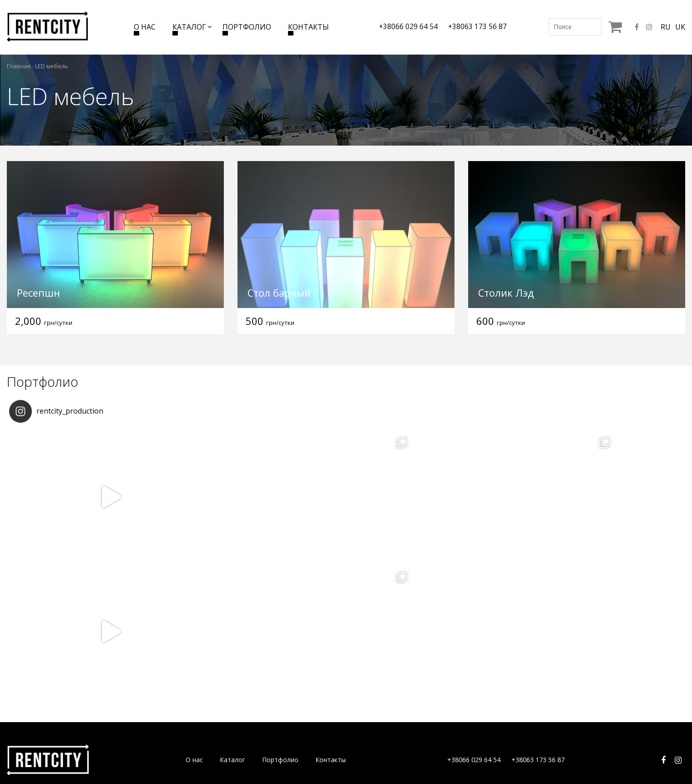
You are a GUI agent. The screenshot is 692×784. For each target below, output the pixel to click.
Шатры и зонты (375, 690)
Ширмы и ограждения (384, 675)
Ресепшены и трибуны (385, 659)
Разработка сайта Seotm (624, 758)
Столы (131, 706)
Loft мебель (254, 706)
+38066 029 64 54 (408, 27)
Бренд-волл (254, 690)
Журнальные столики (154, 690)
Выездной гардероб (496, 675)
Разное (477, 690)
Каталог (188, 27)
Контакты (308, 27)
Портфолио (246, 27)
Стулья (132, 721)
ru (666, 27)
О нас (144, 27)
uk (680, 27)
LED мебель (254, 675)
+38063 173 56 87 (478, 27)
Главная (19, 66)
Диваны (133, 659)
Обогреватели (373, 706)
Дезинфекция (371, 721)
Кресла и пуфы (144, 675)
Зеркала (248, 659)
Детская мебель (491, 659)
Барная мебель (259, 721)
